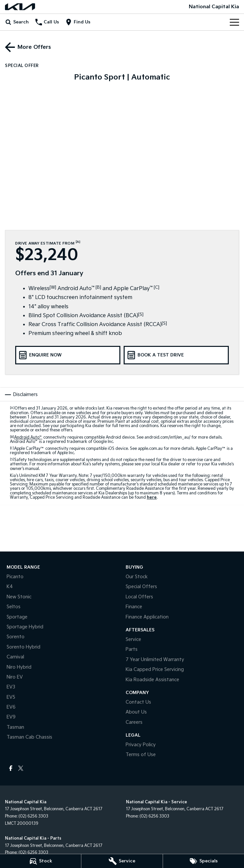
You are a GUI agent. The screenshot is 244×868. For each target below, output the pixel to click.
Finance (134, 607)
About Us (136, 712)
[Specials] (203, 861)
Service (133, 639)
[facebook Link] (11, 768)
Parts (132, 649)
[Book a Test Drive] (176, 355)
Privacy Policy (141, 745)
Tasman (15, 727)
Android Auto (28, 437)
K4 (10, 587)
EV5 (11, 697)
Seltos (14, 607)
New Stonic (19, 597)
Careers (134, 722)
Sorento (16, 637)
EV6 (11, 707)
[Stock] (41, 861)
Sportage (17, 617)
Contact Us (138, 702)
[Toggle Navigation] (234, 22)
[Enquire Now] (68, 355)
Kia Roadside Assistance (152, 680)
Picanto (15, 577)
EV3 (11, 687)
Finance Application (147, 617)
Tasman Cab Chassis (29, 737)
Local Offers (139, 597)
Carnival (15, 657)
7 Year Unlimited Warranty (155, 660)
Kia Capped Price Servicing (155, 669)
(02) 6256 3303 (33, 816)
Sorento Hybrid (23, 647)
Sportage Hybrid (25, 627)
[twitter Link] (21, 768)
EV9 (11, 717)
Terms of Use (141, 755)
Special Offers (141, 587)
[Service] (122, 861)
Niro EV (15, 677)
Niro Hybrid (19, 667)
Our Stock (137, 577)
